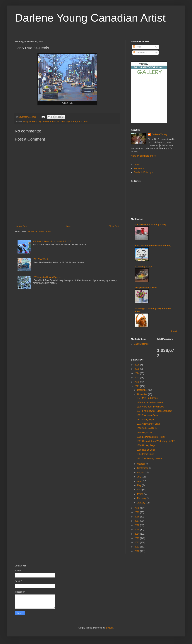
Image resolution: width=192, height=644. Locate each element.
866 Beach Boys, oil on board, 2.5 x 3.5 (52, 241)
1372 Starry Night (145, 420)
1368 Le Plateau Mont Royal (151, 437)
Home (68, 226)
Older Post (114, 226)
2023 (137, 378)
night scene (71, 121)
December (143, 390)
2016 (137, 525)
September (143, 468)
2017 (137, 521)
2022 (137, 382)
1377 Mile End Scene (147, 398)
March (141, 494)
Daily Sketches (141, 344)
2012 (137, 542)
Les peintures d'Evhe (146, 288)
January (141, 503)
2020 (137, 508)
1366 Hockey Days (146, 445)
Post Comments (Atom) (40, 232)
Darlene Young (159, 134)
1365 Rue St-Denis (146, 450)
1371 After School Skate (149, 424)
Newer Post (21, 226)
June (140, 481)
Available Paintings (143, 172)
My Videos (139, 169)
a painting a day (143, 267)
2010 (137, 551)
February (142, 498)
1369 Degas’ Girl (145, 433)
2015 (137, 530)
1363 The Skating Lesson (149, 458)
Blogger (109, 628)
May (140, 485)
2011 (137, 547)
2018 (137, 517)
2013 (137, 538)
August (141, 472)
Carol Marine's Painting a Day (150, 225)
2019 (137, 512)
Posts (137, 47)
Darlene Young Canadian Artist (90, 18)
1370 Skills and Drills (147, 428)
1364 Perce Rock (145, 454)
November (143, 394)
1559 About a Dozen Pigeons (47, 277)
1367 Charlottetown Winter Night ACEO (156, 441)
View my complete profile (143, 156)
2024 (137, 373)
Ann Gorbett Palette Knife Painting (153, 246)
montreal (61, 121)
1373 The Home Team (148, 415)
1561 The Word (40, 259)
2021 (137, 386)
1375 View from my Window (150, 407)
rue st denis (83, 121)
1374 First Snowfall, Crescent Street (154, 411)
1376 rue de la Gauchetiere (150, 402)
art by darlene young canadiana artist (40, 121)
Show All (174, 331)
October (141, 464)
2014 (137, 534)
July (139, 477)
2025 (137, 369)
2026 (137, 365)
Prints (137, 165)
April (140, 490)
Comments (140, 52)
